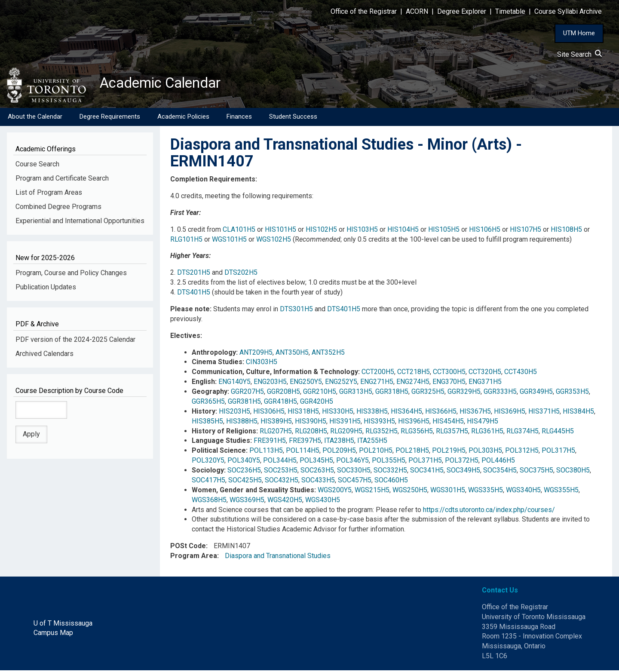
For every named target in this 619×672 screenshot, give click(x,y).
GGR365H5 (208, 403)
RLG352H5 (382, 432)
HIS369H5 (510, 413)
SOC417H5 (208, 482)
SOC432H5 (282, 482)
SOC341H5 (427, 472)
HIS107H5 (526, 231)
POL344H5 (280, 462)
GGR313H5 (356, 393)
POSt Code (188, 548)
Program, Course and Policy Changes (71, 275)
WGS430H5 (323, 501)
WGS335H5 (486, 492)
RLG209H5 (346, 432)
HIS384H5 (578, 413)
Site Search (579, 54)
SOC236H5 (244, 472)
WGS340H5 (523, 492)
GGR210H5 (320, 393)
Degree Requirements (110, 118)
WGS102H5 (274, 241)
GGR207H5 (247, 393)
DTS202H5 (241, 274)
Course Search (37, 166)
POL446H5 (498, 462)
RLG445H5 (558, 432)
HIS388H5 (242, 422)
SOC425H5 (245, 482)
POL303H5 (485, 452)
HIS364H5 (406, 413)
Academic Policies (183, 118)
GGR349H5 (536, 393)
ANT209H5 (256, 354)
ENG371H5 (485, 383)
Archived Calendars (44, 355)
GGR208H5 (283, 393)
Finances (239, 118)
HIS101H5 (280, 231)
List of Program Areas (49, 194)
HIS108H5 (566, 231)
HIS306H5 (269, 413)
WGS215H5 (372, 492)
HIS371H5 (544, 413)
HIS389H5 (276, 422)
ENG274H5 (413, 383)
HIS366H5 (441, 413)
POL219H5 (449, 452)
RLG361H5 (487, 432)
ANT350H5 (292, 354)
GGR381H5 (244, 403)
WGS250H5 (410, 492)
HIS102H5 (321, 231)
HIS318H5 (303, 413)
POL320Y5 (208, 462)
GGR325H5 (428, 393)
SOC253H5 (281, 472)
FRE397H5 (305, 442)
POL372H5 (462, 462)
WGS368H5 (209, 501)
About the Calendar (35, 118)
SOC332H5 (390, 472)
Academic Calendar (167, 84)
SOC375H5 (536, 472)
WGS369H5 (247, 501)
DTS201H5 (194, 274)
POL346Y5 (352, 462)
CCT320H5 (485, 373)
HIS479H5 (483, 422)
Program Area (194, 557)
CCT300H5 (449, 373)
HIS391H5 (345, 422)
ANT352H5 (328, 354)
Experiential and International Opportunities (80, 222)
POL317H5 (558, 452)
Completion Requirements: (214, 181)
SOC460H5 (391, 482)
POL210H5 (376, 452)
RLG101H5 (186, 241)
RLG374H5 (522, 432)
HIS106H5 (485, 231)
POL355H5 (389, 462)
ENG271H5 (377, 383)
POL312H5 (522, 452)
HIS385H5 (207, 422)
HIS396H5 (414, 422)
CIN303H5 (262, 364)
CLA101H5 (239, 231)
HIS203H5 (234, 413)
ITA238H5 (339, 442)
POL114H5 (303, 452)
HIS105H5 (444, 231)
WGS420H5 (285, 501)
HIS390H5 (311, 422)
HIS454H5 (448, 422)
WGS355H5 (561, 492)
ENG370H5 (449, 383)
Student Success (293, 118)
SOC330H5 (354, 472)
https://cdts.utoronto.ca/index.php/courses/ (489, 511)
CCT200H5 (378, 373)
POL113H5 (266, 452)
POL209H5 (339, 452)
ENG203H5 (270, 383)
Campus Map (53, 634)
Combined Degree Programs (58, 208)
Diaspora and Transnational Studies (278, 557)
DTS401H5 (194, 294)
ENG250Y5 (306, 383)
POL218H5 (412, 452)
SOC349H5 (463, 472)
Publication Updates (46, 289)
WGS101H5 (229, 241)
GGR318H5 (392, 393)
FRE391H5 (270, 442)
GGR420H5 (317, 403)
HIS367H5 (475, 413)
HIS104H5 (403, 231)
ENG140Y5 (234, 383)
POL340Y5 (244, 462)
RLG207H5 (276, 432)
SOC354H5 (500, 472)
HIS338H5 (372, 413)
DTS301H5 (296, 311)
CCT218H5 (414, 373)
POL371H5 (425, 462)
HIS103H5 (362, 231)
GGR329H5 (464, 393)
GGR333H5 (500, 393)
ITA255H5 (372, 442)
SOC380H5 (573, 472)
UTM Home (579, 33)
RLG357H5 (452, 432)
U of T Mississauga (63, 624)
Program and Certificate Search (62, 180)
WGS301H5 (448, 492)
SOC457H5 (355, 482)
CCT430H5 (521, 373)
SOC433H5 (318, 482)
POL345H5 (316, 462)
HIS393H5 (379, 422)
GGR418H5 (280, 403)
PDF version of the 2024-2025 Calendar (75, 341)
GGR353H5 (572, 393)
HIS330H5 (338, 413)
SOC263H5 (317, 472)
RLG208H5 (311, 432)
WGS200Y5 (335, 492)
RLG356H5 (417, 432)
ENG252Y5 (341, 383)
